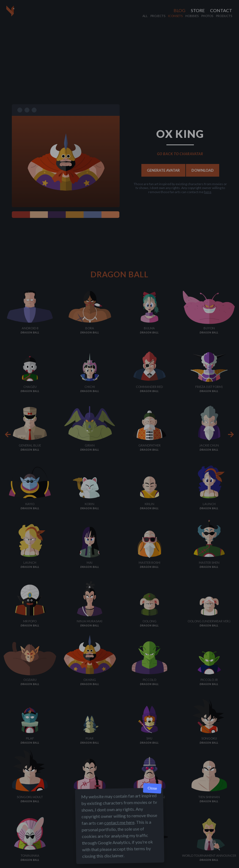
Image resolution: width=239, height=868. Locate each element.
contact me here (119, 822)
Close (152, 788)
